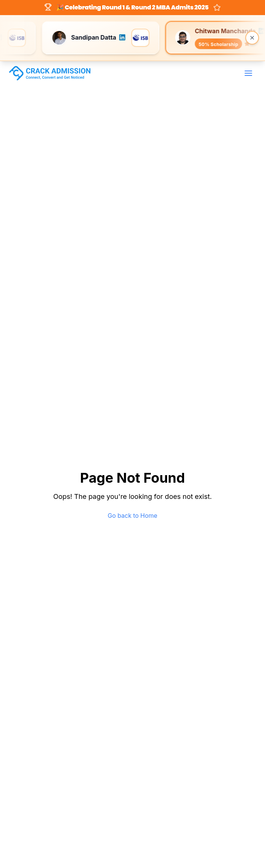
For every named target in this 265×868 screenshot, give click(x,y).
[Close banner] (252, 38)
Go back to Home (132, 516)
